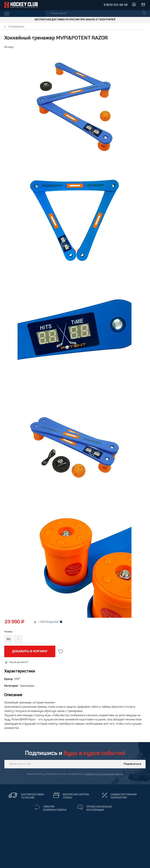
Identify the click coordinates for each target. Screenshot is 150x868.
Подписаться (132, 764)
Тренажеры (16, 27)
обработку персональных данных (105, 774)
